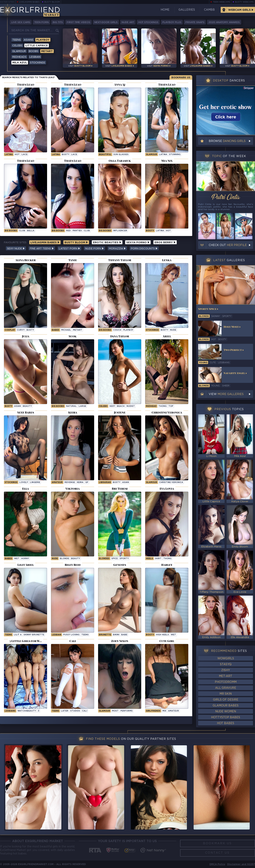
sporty (124, 559)
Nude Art (128, 22)
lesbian (56, 635)
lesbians (224, 363)
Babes (56, 330)
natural (71, 406)
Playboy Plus (172, 22)
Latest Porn (69, 249)
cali (85, 711)
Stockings (38, 63)
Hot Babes (226, 723)
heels (149, 559)
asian (17, 406)
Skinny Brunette (34, 635)
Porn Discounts (144, 249)
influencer (120, 231)
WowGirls (226, 659)
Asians (29, 40)
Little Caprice (37, 46)
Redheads (19, 57)
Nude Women (226, 712)
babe (124, 635)
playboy (128, 330)
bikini (116, 635)
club (22, 231)
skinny (216, 316)
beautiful (105, 155)
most (115, 711)
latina (9, 155)
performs (127, 711)
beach (121, 406)
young (203, 363)
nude (173, 330)
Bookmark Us (181, 78)
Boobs (34, 51)
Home (165, 10)
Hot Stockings (148, 22)
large (82, 406)
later (65, 711)
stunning (175, 155)
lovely (24, 482)
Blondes (104, 559)
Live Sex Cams (21, 22)
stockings (152, 330)
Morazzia (117, 249)
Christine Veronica (171, 482)
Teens (17, 40)
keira (80, 482)
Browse (227, 141)
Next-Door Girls (106, 22)
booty (150, 231)
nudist (131, 406)
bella (31, 231)
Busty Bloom (52, 2)
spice (115, 559)
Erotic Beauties (107, 243)
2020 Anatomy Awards (224, 22)
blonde (64, 559)
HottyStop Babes (226, 717)
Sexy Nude (16, 249)
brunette (105, 635)
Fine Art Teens (42, 249)
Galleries (187, 10)
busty (66, 155)
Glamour (19, 51)
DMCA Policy (217, 864)
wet (17, 559)
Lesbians (10, 711)
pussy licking (71, 635)
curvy (21, 330)
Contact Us (217, 853)
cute (213, 363)
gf (87, 482)
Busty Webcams (244, 2)
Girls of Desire (226, 700)
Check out (228, 245)
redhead (151, 406)
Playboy (43, 40)
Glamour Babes (226, 706)
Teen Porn (41, 22)
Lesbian (35, 57)
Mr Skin (226, 694)
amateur (173, 711)
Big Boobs (11, 231)
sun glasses (121, 155)
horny (25, 559)
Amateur (57, 482)
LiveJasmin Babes (29, 2)
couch (117, 330)
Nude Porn (94, 249)
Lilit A (18, 635)
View (226, 394)
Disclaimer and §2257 (241, 864)
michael (66, 330)
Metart (47, 51)
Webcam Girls (239, 10)
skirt (158, 559)
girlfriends (153, 711)
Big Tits (58, 22)
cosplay (10, 330)
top (171, 406)
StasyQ (226, 664)
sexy (112, 406)
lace (25, 155)
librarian (105, 482)
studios (75, 711)
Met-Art (226, 676)
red (68, 231)
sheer (226, 386)
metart (78, 330)
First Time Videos (79, 22)
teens (85, 635)
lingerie (35, 482)
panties (77, 231)
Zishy (226, 670)
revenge (70, 482)
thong (163, 406)
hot (17, 155)
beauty (27, 406)
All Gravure (226, 688)
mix (164, 711)
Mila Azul (20, 63)
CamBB (209, 10)
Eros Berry (165, 243)
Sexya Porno (138, 243)
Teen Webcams (222, 2)
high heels (162, 635)
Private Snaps (195, 22)
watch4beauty (27, 711)
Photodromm (226, 682)
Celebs (17, 46)
